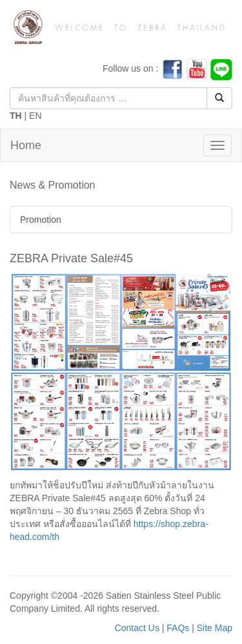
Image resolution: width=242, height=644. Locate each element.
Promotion (41, 220)
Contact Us (137, 628)
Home (26, 145)
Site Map (215, 628)
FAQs (178, 628)
